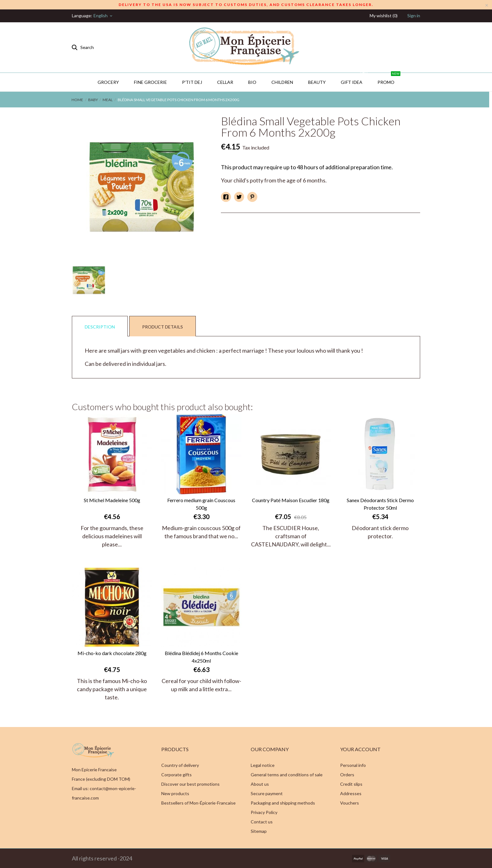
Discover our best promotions (190, 784)
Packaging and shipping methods (283, 803)
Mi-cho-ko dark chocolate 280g (112, 653)
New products (175, 793)
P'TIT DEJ (192, 82)
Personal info (353, 765)
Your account (360, 749)
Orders (347, 775)
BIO (252, 82)
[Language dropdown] (103, 16)
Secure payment (267, 793)
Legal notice (263, 765)
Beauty (317, 82)
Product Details (163, 327)
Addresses (351, 793)
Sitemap (259, 831)
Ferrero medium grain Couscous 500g (201, 504)
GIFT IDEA (355, 79)
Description (100, 327)
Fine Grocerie (150, 82)
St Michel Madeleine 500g (112, 500)
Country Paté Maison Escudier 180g (291, 500)
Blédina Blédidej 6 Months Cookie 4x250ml (201, 657)
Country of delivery (180, 765)
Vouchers (350, 803)
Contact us (262, 822)
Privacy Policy (264, 812)
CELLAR (225, 82)
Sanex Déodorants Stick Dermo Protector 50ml (380, 504)
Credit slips (351, 784)
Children (282, 82)
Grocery (108, 82)
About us (260, 784)
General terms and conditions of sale (287, 775)
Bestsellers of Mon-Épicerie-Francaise (198, 803)
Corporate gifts (176, 775)
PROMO (389, 79)
